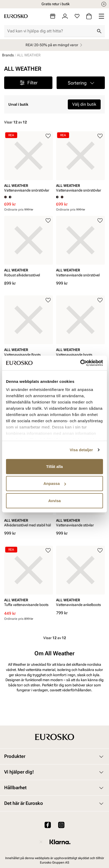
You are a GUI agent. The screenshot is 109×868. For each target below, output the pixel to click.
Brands (8, 55)
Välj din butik (84, 104)
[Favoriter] (77, 16)
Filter (28, 83)
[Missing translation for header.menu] (101, 16)
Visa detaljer (81, 450)
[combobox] (50, 31)
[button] (81, 83)
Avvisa (54, 500)
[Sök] (99, 31)
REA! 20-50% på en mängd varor (55, 45)
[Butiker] (53, 16)
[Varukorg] (89, 16)
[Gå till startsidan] (16, 16)
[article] (29, 164)
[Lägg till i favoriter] (48, 136)
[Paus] (104, 4)
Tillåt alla (54, 466)
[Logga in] (65, 16)
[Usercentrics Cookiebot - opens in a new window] (80, 363)
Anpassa (55, 483)
